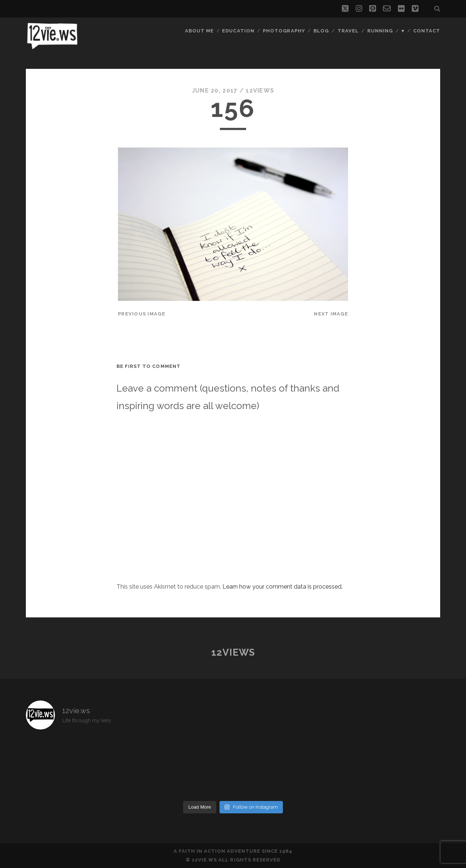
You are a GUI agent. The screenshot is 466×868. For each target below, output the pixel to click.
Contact (427, 31)
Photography (284, 31)
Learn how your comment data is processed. (283, 587)
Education (238, 31)
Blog (321, 31)
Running (380, 31)
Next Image (331, 314)
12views (260, 91)
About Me (199, 31)
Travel (348, 31)
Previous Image (142, 314)
